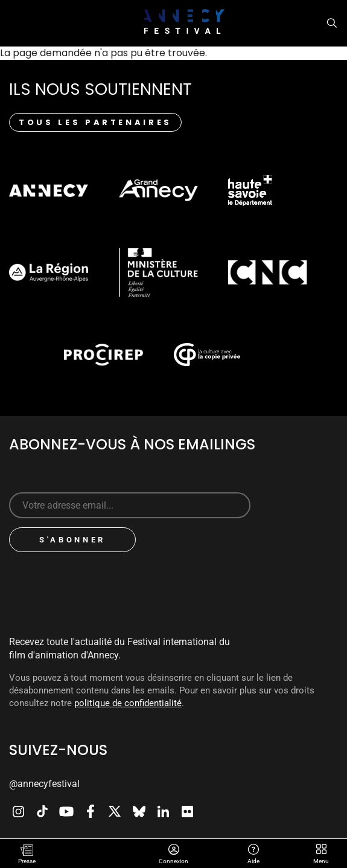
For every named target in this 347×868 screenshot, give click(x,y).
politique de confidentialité (128, 703)
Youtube (66, 811)
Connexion (174, 850)
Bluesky (139, 811)
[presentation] (110, 585)
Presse (27, 861)
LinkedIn (163, 811)
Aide (254, 850)
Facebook (91, 811)
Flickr (187, 811)
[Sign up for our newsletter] (130, 505)
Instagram (18, 811)
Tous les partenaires (95, 122)
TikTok (42, 811)
